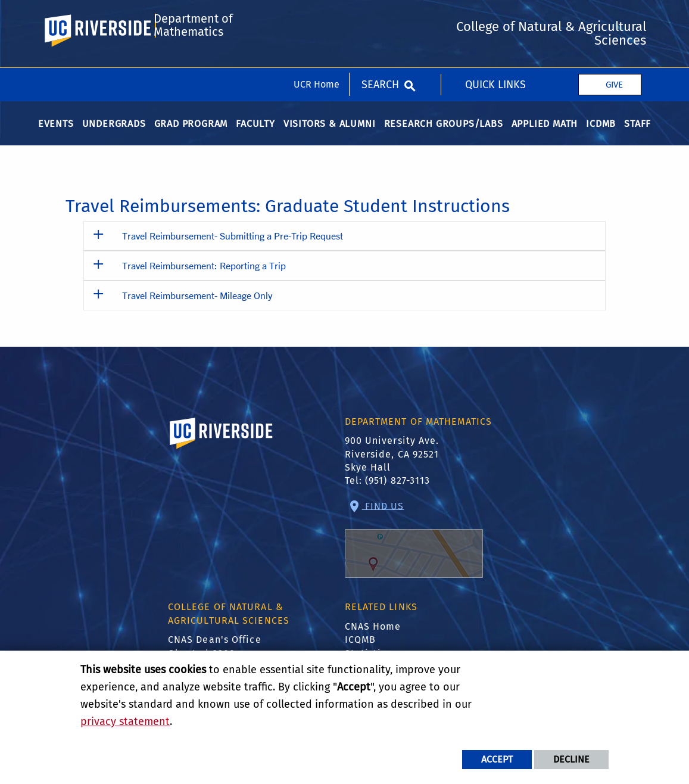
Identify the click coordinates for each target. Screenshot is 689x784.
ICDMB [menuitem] (601, 134)
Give (614, 17)
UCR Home (317, 16)
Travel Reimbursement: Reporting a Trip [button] (204, 276)
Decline (571, 759)
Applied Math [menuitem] (545, 134)
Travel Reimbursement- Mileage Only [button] (197, 306)
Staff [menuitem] (637, 134)
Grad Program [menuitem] (191, 134)
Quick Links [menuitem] (495, 17)
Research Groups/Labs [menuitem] (444, 134)
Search (380, 17)
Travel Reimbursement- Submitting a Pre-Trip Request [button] (233, 246)
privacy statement (125, 721)
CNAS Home (373, 637)
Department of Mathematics (192, 67)
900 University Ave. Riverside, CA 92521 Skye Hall (392, 465)
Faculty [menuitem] (255, 134)
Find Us (414, 550)
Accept (497, 759)
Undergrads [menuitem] (114, 134)
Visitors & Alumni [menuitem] (330, 134)
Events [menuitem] (56, 134)
